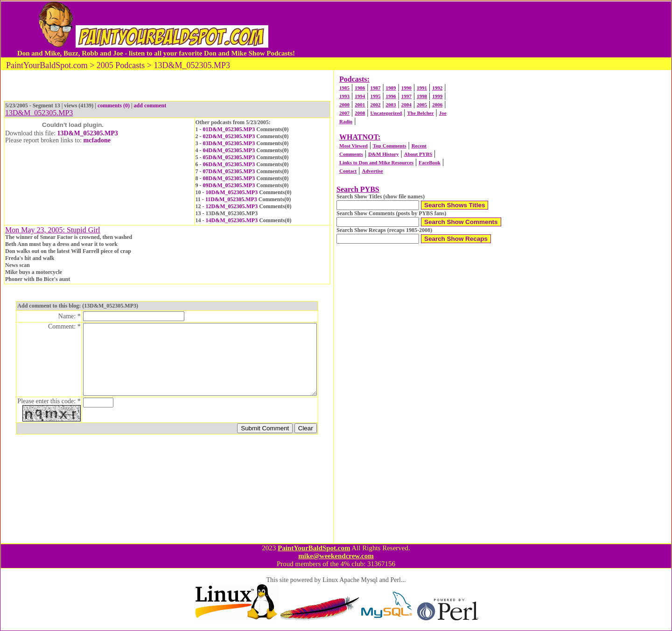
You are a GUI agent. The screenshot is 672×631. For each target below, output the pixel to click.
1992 (437, 88)
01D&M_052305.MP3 (229, 129)
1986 (360, 88)
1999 (437, 96)
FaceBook (429, 162)
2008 (360, 113)
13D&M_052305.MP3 (88, 133)
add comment (150, 105)
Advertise (372, 171)
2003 (391, 105)
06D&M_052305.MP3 (229, 164)
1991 (422, 88)
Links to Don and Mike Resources (376, 162)
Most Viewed (353, 146)
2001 (360, 105)
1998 (422, 96)
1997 (406, 96)
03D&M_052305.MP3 (229, 143)
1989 (391, 88)
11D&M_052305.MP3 (231, 199)
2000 (344, 105)
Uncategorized (386, 113)
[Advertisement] (476, 29)
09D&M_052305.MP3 (229, 185)
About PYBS (418, 154)
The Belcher (420, 113)
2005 (422, 105)
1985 (344, 88)
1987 (375, 88)
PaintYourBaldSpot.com (314, 548)
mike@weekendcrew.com (336, 556)
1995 (375, 96)
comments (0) (114, 105)
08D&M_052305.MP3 (229, 178)
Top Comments (389, 146)
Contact (348, 171)
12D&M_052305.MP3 (232, 206)
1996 (391, 96)
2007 (344, 113)
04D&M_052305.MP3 (229, 150)
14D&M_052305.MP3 (232, 220)
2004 (406, 105)
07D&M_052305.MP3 (229, 171)
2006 (437, 105)
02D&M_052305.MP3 (229, 136)
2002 (375, 105)
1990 (406, 88)
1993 (344, 96)
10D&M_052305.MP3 (232, 192)
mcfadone (97, 140)
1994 (360, 96)
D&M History (384, 154)
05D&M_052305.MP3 (229, 157)
